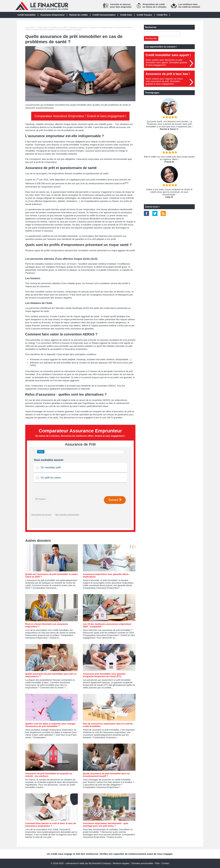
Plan (157, 863)
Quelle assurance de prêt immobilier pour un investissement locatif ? (106, 775)
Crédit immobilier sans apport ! (168, 55)
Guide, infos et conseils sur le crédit (52, 27)
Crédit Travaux (144, 15)
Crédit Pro (162, 15)
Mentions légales (121, 863)
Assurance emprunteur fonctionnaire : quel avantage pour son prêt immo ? (106, 825)
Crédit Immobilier (27, 15)
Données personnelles (142, 863)
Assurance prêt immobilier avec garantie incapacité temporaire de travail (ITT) (104, 675)
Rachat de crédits (78, 15)
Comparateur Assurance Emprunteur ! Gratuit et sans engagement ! (80, 116)
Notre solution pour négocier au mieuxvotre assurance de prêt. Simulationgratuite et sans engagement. (164, 81)
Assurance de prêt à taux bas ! (168, 74)
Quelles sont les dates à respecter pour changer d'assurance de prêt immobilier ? (50, 725)
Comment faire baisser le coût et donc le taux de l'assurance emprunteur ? (51, 825)
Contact (165, 863)
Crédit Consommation (104, 15)
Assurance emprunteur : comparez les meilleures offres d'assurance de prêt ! (101, 27)
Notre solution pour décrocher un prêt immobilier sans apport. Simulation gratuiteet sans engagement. (166, 62)
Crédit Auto (126, 15)
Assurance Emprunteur (53, 15)
